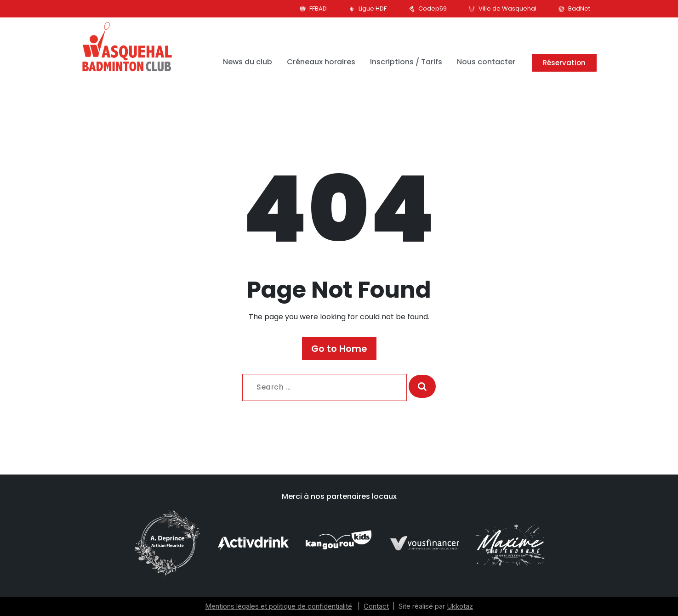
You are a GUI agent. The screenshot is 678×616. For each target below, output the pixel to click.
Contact (376, 606)
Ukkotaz (460, 606)
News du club (248, 62)
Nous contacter (486, 62)
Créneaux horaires (321, 62)
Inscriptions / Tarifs (406, 62)
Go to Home (339, 349)
